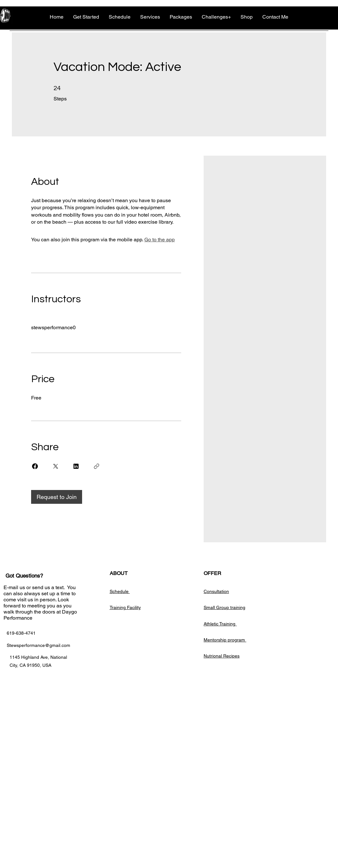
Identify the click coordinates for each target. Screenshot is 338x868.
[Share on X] (55, 466)
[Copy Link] (97, 466)
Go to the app (160, 240)
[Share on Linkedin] (76, 466)
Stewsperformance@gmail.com (38, 645)
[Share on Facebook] (35, 466)
